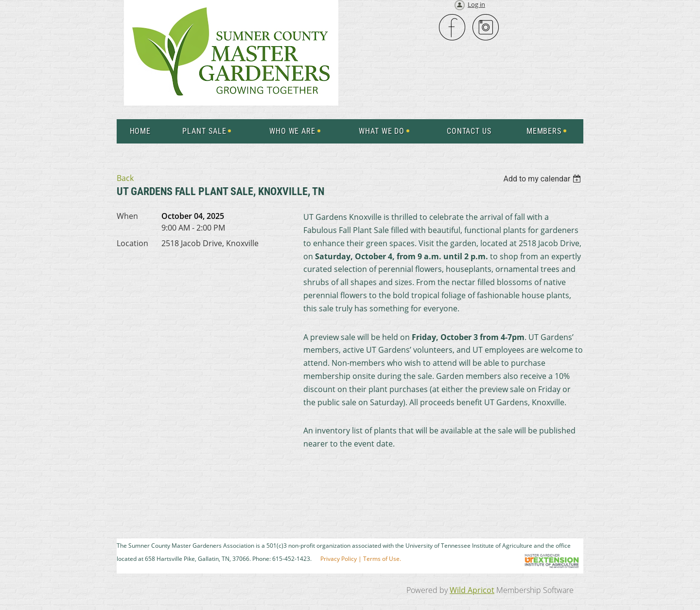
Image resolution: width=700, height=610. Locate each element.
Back (125, 178)
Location (132, 243)
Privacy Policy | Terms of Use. (361, 559)
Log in (476, 4)
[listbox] (543, 179)
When (127, 216)
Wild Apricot (472, 590)
